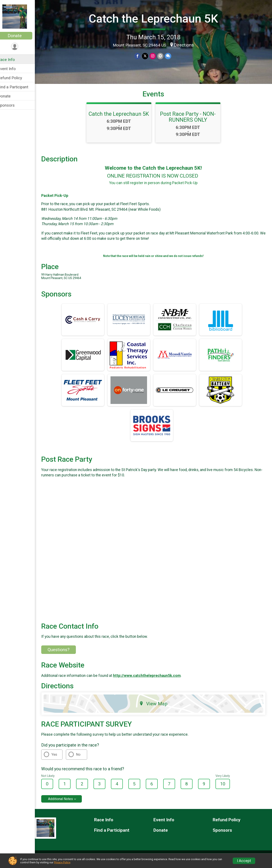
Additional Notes (66, 803)
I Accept (244, 861)
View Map (156, 708)
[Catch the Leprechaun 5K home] (20, 16)
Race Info (12, 60)
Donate (20, 36)
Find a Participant (19, 87)
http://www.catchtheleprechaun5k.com (152, 680)
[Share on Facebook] (141, 56)
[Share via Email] (163, 56)
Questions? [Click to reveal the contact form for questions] (64, 654)
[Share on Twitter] (148, 56)
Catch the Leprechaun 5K (156, 18)
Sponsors (12, 105)
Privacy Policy (62, 862)
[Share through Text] (171, 56)
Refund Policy (16, 78)
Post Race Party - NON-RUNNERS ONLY (191, 124)
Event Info (12, 69)
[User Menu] (20, 47)
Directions (187, 45)
